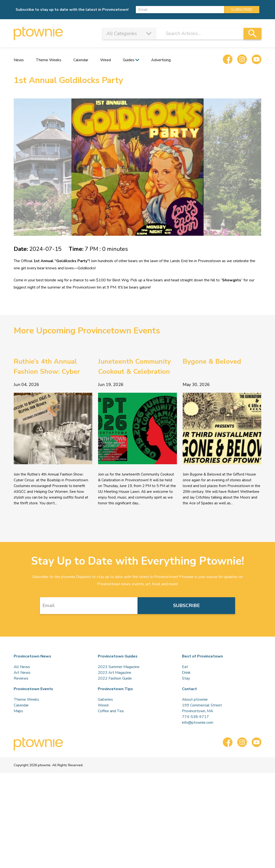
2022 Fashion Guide (115, 678)
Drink (186, 673)
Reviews (21, 678)
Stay (186, 678)
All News (22, 667)
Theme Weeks (49, 60)
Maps (18, 711)
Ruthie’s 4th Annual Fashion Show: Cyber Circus (47, 367)
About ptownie (195, 699)
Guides (129, 60)
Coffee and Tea (111, 711)
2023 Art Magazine (115, 673)
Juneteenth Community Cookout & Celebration (134, 367)
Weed (106, 60)
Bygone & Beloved (212, 362)
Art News (22, 673)
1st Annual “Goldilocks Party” (61, 261)
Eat (185, 667)
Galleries (105, 699)
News (19, 60)
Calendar (81, 60)
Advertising (161, 60)
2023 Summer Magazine (119, 667)
